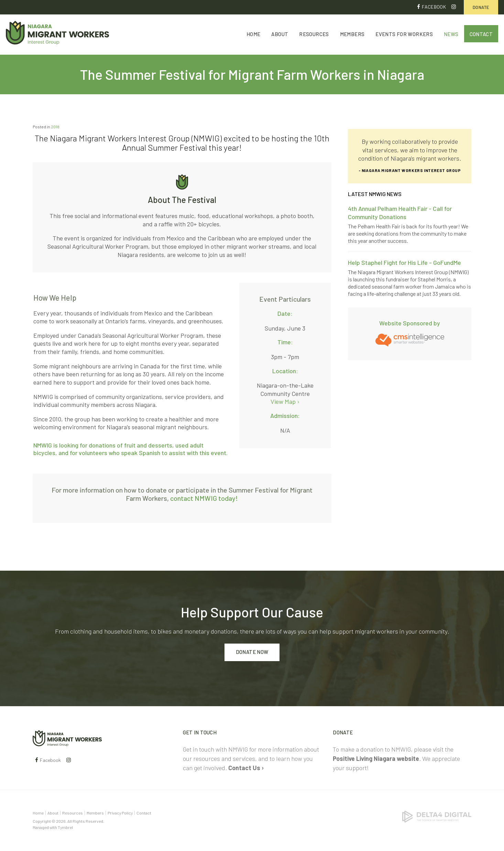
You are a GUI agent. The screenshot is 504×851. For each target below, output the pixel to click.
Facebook (434, 7)
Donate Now (252, 652)
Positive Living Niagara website (376, 758)
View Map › (285, 402)
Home (254, 35)
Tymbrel (65, 827)
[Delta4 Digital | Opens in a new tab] (437, 816)
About (280, 35)
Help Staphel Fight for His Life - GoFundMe (404, 262)
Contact (481, 35)
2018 (55, 127)
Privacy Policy (120, 813)
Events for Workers (404, 35)
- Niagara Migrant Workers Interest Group (410, 170)
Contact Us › (246, 768)
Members (352, 35)
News (451, 35)
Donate (481, 7)
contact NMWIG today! (204, 498)
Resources (314, 35)
